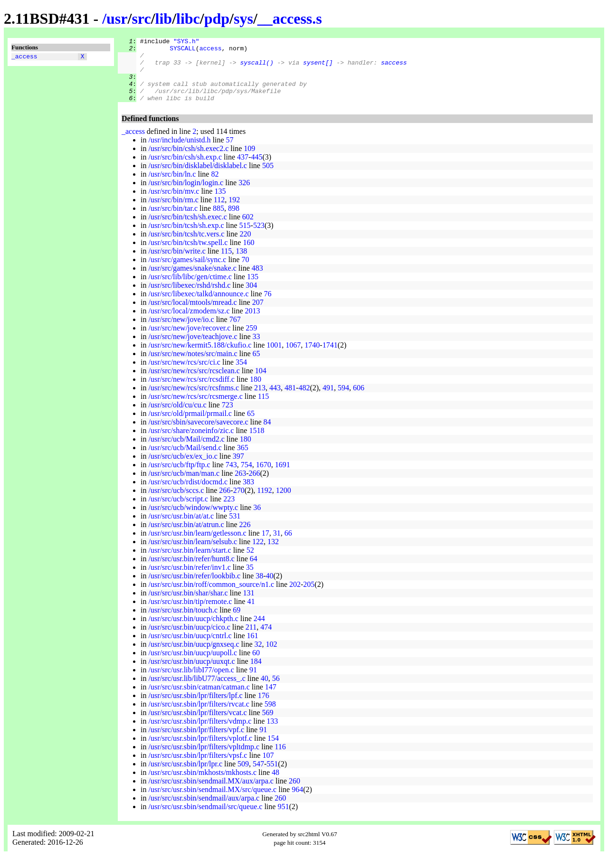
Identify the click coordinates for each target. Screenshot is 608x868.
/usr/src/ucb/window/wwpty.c (193, 520)
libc (188, 19)
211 (251, 640)
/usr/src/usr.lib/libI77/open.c (191, 683)
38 (259, 589)
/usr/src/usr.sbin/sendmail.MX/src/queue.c (212, 802)
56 (276, 691)
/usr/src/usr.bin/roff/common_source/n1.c (211, 597)
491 (328, 401)
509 (243, 777)
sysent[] (318, 68)
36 (257, 520)
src (141, 19)
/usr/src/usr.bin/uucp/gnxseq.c (194, 657)
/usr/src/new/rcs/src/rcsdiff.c (191, 392)
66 (288, 546)
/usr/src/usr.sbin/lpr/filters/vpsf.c (198, 768)
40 (270, 589)
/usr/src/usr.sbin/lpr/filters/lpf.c (195, 708)
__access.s (290, 19)
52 (250, 563)
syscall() (256, 68)
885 (218, 221)
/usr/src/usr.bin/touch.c (183, 623)
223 (229, 512)
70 (245, 272)
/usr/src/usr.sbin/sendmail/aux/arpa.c (204, 811)
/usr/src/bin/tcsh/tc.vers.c (186, 247)
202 (295, 597)
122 (258, 554)
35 (250, 580)
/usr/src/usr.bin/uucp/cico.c (189, 640)
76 (267, 307)
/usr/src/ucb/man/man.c (184, 486)
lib (164, 19)
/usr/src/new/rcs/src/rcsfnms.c (194, 401)
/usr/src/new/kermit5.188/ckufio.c (200, 358)
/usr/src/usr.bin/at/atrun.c (186, 537)
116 (280, 759)
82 (215, 187)
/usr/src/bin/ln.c (172, 187)
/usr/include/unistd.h (179, 153)
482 (304, 401)
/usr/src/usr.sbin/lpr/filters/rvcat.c (199, 717)
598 (270, 717)
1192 (264, 503)
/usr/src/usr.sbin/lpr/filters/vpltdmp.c (204, 759)
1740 (312, 358)
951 (283, 819)
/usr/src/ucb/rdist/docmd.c (188, 495)
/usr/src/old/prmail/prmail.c (190, 426)
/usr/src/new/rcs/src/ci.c (184, 375)
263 (240, 486)
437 (243, 170)
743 (231, 477)
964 (297, 802)
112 (219, 212)
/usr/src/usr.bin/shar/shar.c (188, 606)
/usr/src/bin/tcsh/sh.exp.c (186, 238)
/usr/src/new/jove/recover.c (189, 341)
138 (241, 264)
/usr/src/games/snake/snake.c (192, 281)
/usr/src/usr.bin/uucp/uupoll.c (193, 665)
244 (259, 631)
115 (226, 264)
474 (266, 640)
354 (241, 375)
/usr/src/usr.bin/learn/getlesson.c (197, 546)
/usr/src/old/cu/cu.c (177, 418)
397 (238, 469)
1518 (256, 443)
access (211, 51)
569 (268, 725)
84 (267, 435)
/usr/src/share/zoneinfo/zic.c (191, 443)
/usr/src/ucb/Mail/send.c (185, 460)
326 (244, 195)
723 (228, 418)
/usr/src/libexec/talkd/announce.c (198, 307)
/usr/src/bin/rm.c (173, 212)
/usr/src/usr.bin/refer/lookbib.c (194, 589)
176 (264, 708)
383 (248, 495)
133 (272, 734)
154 (273, 751)
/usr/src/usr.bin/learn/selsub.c (193, 554)
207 (258, 315)
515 (245, 238)
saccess (394, 68)
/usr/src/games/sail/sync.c (187, 272)
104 (261, 383)
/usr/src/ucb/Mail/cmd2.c (186, 452)
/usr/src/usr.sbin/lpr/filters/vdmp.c (200, 734)
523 (259, 238)
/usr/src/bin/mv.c (174, 204)
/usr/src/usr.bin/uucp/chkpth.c (193, 631)
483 (257, 281)
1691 (283, 477)
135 (220, 204)
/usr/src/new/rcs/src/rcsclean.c (194, 383)
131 (249, 606)
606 (359, 401)
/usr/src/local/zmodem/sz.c (189, 324)
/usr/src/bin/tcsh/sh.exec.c (187, 230)
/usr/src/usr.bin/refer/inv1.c (189, 580)
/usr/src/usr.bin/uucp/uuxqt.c (191, 674)
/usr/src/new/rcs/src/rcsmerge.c (195, 409)
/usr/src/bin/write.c (177, 264)
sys (243, 19)
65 (256, 366)
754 (247, 477)
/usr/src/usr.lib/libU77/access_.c (197, 691)
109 (249, 161)
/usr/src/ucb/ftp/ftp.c (179, 477)
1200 (284, 503)
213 (260, 401)
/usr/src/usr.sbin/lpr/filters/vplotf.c (200, 751)
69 (237, 623)
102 (272, 657)
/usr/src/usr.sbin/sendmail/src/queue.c (205, 819)
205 (309, 597)
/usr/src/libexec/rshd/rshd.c (189, 298)
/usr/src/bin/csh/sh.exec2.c (188, 161)
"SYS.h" (186, 42)
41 (251, 614)
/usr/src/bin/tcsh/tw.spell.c (188, 255)
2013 (253, 324)
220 (245, 247)
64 (254, 571)
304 (251, 298)
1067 (293, 358)
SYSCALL (183, 51)
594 (343, 401)
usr (117, 19)
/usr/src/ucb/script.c (178, 512)
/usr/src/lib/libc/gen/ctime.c (190, 289)
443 (275, 401)
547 (258, 777)
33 (256, 349)
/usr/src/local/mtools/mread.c (192, 315)
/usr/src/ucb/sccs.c (176, 503)
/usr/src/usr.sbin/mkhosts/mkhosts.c (202, 785)
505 (268, 178)
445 (256, 170)
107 (268, 768)
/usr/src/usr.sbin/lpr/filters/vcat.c (197, 725)
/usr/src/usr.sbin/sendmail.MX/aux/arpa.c (211, 794)
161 (253, 648)
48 (275, 785)
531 (235, 529)
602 (248, 230)
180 (256, 392)
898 (234, 221)
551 (272, 777)
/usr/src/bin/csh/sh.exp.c (185, 170)
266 (255, 486)
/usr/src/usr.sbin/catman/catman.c (199, 700)
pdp (217, 19)
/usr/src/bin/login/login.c (186, 195)
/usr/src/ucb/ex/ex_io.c (183, 469)
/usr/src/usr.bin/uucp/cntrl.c (190, 648)
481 (290, 401)
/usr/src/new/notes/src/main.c (193, 366)
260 (294, 794)
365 (243, 460)
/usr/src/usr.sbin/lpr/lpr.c (185, 777)
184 (256, 674)
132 (273, 554)
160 (248, 255)
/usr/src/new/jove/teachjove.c (193, 349)
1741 (330, 358)
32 (258, 657)
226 (245, 537)
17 (266, 546)
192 (234, 212)
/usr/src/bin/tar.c (173, 221)
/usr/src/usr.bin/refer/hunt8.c (191, 571)
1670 (264, 477)
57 (230, 153)
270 (239, 503)
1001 (274, 358)
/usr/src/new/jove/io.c (181, 332)
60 (256, 665)
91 (253, 683)
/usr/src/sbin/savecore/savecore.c (198, 435)
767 (235, 332)
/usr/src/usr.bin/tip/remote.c (190, 614)
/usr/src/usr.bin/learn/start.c (190, 563)
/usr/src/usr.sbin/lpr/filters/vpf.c (196, 742)
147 (271, 700)
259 (251, 341)
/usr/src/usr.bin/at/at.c (181, 529)
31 (277, 546)
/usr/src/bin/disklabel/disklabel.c (198, 178)
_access (24, 57)
